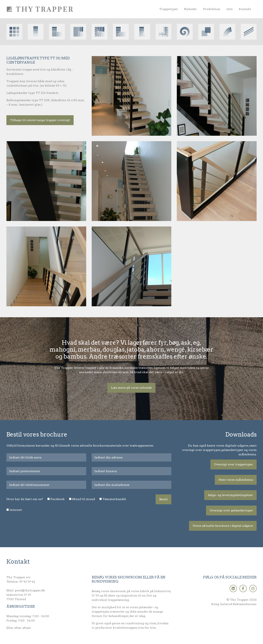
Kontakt (245, 9)
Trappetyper (169, 9)
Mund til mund (84, 499)
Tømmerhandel (114, 499)
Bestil (163, 499)
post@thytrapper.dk (30, 590)
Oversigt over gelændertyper (231, 510)
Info (230, 9)
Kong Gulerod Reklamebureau (234, 604)
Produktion (212, 9)
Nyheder (190, 9)
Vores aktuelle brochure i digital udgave (223, 526)
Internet (16, 510)
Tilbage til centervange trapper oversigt (40, 120)
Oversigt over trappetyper (234, 464)
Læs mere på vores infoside (131, 388)
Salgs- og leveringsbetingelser (230, 495)
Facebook (58, 499)
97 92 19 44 (27, 582)
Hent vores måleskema (236, 480)
